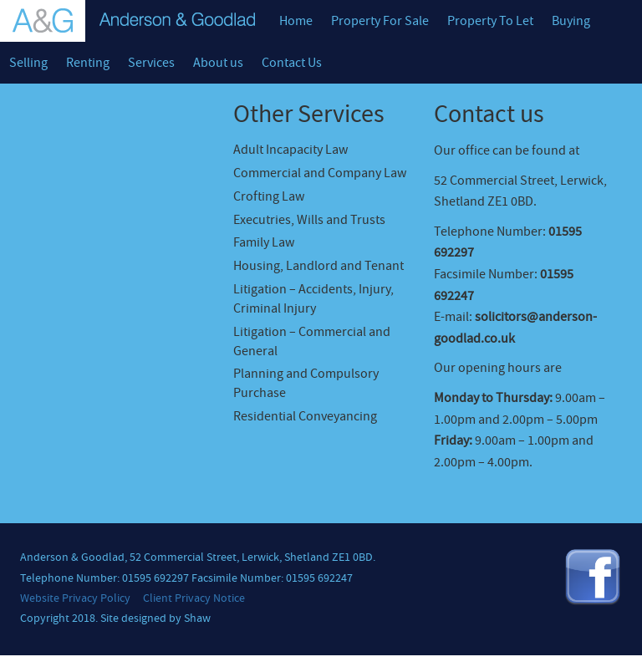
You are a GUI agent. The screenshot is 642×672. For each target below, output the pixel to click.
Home (296, 21)
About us (218, 63)
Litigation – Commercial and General (312, 341)
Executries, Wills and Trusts (309, 220)
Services (151, 63)
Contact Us (292, 63)
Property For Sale (380, 21)
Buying (571, 21)
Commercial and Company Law (320, 173)
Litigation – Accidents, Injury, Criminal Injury (313, 299)
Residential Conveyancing (305, 416)
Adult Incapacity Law (290, 150)
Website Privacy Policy (75, 598)
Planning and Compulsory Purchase (306, 383)
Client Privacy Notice (194, 598)
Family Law (264, 242)
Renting (88, 63)
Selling (28, 63)
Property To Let (490, 21)
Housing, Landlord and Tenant (318, 266)
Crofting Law (269, 196)
